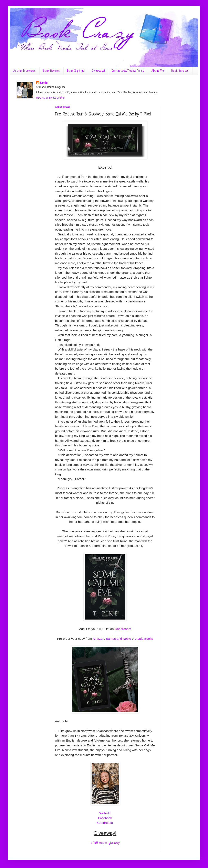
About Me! (158, 71)
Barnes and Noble (118, 639)
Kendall (44, 83)
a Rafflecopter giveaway (105, 843)
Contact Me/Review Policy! (128, 71)
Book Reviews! (52, 71)
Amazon (98, 639)
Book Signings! (76, 71)
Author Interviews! (25, 71)
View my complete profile (50, 98)
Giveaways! (98, 71)
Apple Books (144, 639)
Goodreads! (123, 629)
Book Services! (180, 71)
